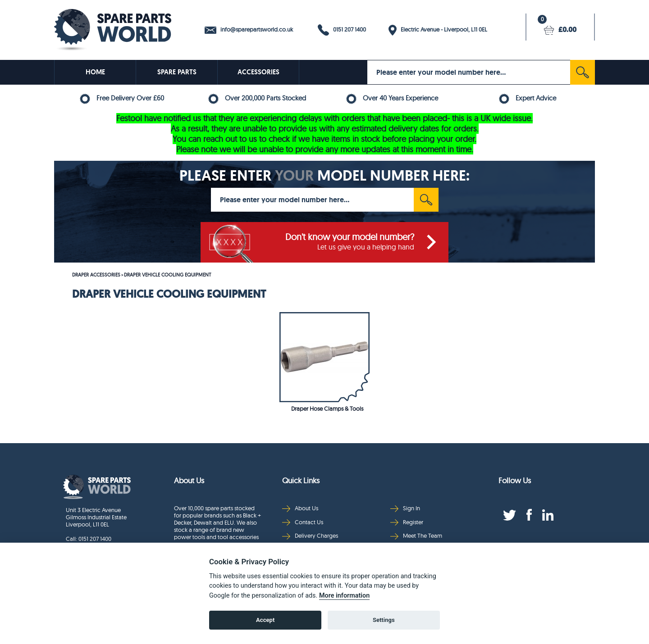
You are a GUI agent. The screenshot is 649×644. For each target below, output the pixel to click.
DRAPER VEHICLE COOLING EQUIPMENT (168, 275)
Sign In (405, 508)
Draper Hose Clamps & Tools (327, 408)
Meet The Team (416, 536)
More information (344, 596)
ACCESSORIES (258, 72)
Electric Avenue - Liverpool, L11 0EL (438, 30)
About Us (300, 508)
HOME (95, 72)
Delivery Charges (310, 536)
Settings (384, 620)
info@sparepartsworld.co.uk (249, 30)
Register (407, 522)
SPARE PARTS (177, 72)
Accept (265, 620)
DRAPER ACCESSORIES (96, 275)
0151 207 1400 (342, 30)
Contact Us (303, 522)
